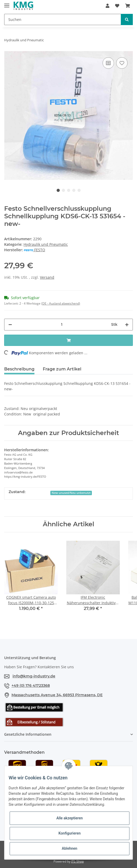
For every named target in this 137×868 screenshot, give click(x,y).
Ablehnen (70, 848)
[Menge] (62, 325)
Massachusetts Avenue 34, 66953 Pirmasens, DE (57, 695)
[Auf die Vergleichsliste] (108, 63)
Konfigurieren (70, 833)
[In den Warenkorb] (68, 340)
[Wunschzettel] (117, 6)
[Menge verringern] (10, 325)
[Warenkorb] (128, 6)
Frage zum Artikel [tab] (62, 369)
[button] (108, 6)
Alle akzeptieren (70, 818)
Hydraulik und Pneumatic (46, 244)
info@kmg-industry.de (34, 676)
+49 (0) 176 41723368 (31, 686)
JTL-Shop (78, 861)
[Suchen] (63, 19)
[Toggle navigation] (7, 3)
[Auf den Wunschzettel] (122, 63)
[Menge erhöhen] (127, 325)
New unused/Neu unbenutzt (71, 493)
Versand (47, 277)
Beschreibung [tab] (19, 369)
